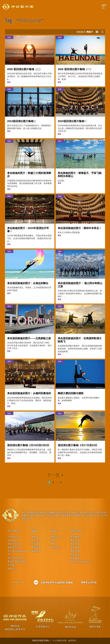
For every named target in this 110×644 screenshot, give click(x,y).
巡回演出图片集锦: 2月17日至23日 (77, 445)
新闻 (9, 37)
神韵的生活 (14, 547)
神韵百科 (76, 531)
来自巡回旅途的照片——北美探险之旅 (29, 338)
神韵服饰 (75, 547)
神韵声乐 (75, 544)
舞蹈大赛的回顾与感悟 (71, 393)
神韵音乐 (75, 540)
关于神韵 (13, 531)
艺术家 (11, 565)
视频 (34, 531)
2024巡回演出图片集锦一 (72, 121)
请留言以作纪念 (89, 582)
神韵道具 (75, 555)
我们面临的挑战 (16, 558)
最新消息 (56, 537)
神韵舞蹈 (75, 537)
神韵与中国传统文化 (81, 562)
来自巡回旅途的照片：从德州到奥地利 (29, 393)
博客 (53, 544)
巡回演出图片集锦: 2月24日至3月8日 (28, 445)
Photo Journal (30, 21)
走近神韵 (12, 540)
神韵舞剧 (75, 558)
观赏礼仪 (12, 569)
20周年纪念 (14, 537)
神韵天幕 (75, 551)
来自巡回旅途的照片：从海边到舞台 (28, 283)
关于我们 (36, 540)
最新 (34, 537)
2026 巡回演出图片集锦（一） (75, 69)
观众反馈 (36, 547)
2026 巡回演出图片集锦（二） (24, 69)
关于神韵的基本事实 (17, 553)
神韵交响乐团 (15, 544)
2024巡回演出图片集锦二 (22, 121)
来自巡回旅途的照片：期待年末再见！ (80, 228)
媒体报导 (36, 551)
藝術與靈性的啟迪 (17, 561)
